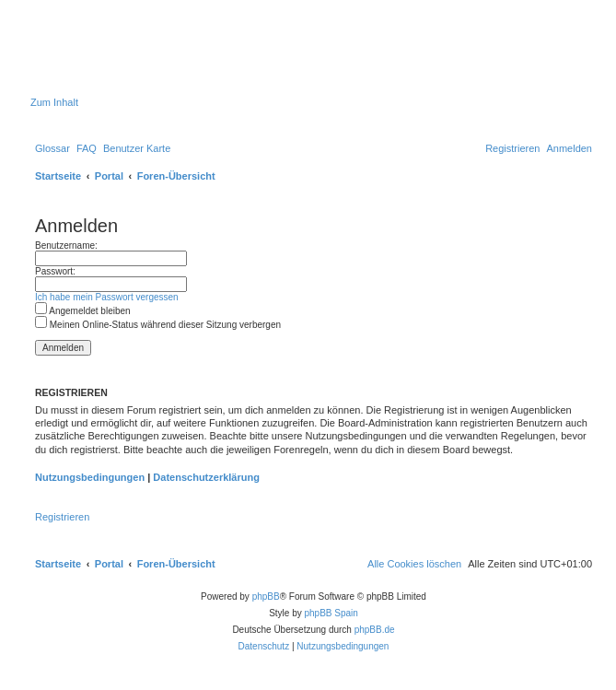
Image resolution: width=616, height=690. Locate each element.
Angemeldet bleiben (83, 311)
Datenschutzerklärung (206, 477)
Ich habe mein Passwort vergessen (107, 297)
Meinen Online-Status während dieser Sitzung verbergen (158, 325)
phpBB (266, 596)
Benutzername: (66, 246)
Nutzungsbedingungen (90, 477)
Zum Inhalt (54, 102)
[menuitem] (52, 148)
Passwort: (55, 271)
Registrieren (62, 517)
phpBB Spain (331, 613)
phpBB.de (375, 630)
